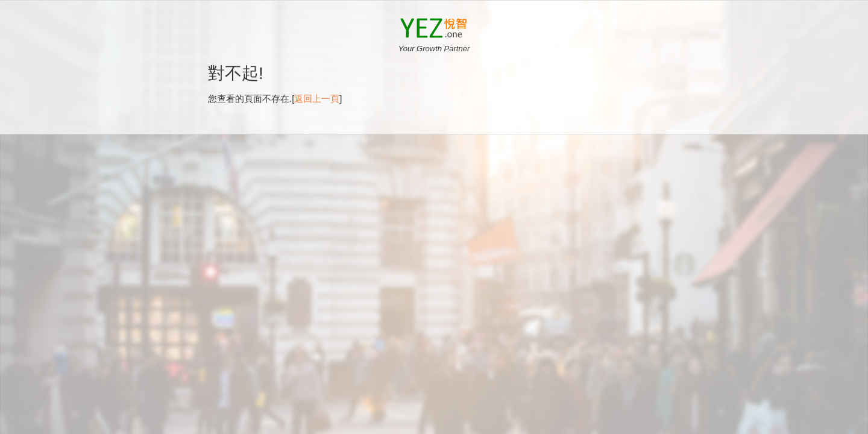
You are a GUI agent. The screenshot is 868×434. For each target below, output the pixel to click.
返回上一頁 (317, 97)
